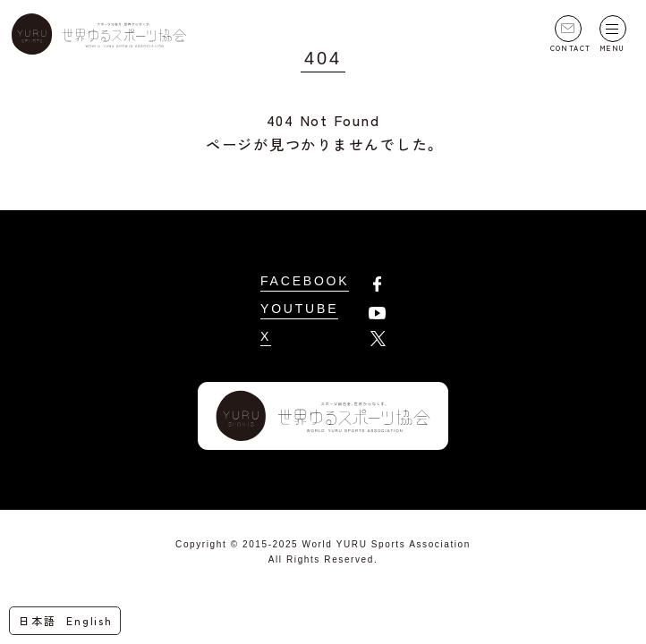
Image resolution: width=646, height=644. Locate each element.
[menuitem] (41, 621)
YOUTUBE (299, 309)
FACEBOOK (305, 281)
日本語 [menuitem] (37, 620)
